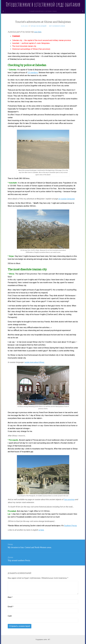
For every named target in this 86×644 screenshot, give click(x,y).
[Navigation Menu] (83, 11)
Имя (10, 597)
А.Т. (49, 640)
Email (11, 607)
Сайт (10, 616)
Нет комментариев (57, 26)
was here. (38, 32)
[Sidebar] (3, 11)
